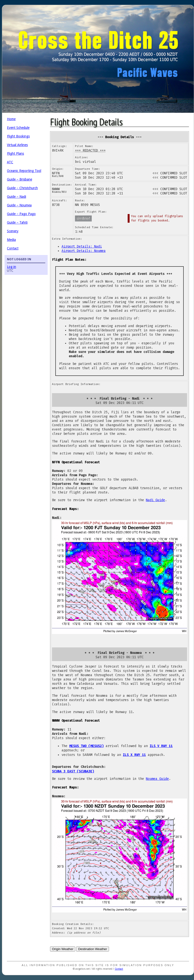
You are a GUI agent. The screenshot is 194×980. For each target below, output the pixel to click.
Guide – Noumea (19, 205)
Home (11, 119)
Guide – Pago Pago (21, 214)
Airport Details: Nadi (82, 246)
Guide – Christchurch (22, 188)
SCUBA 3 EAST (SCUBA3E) (73, 771)
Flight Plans (15, 153)
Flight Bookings (18, 136)
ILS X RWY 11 (134, 755)
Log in (11, 267)
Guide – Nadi (17, 197)
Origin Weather (63, 949)
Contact (13, 248)
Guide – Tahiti (17, 222)
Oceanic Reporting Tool (24, 171)
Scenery (13, 231)
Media (11, 240)
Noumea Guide (157, 779)
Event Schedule (18, 128)
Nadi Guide (155, 500)
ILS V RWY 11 (161, 746)
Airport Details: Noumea (84, 251)
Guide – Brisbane (20, 179)
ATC (10, 162)
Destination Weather (93, 949)
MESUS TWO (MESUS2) (86, 746)
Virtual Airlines (17, 145)
